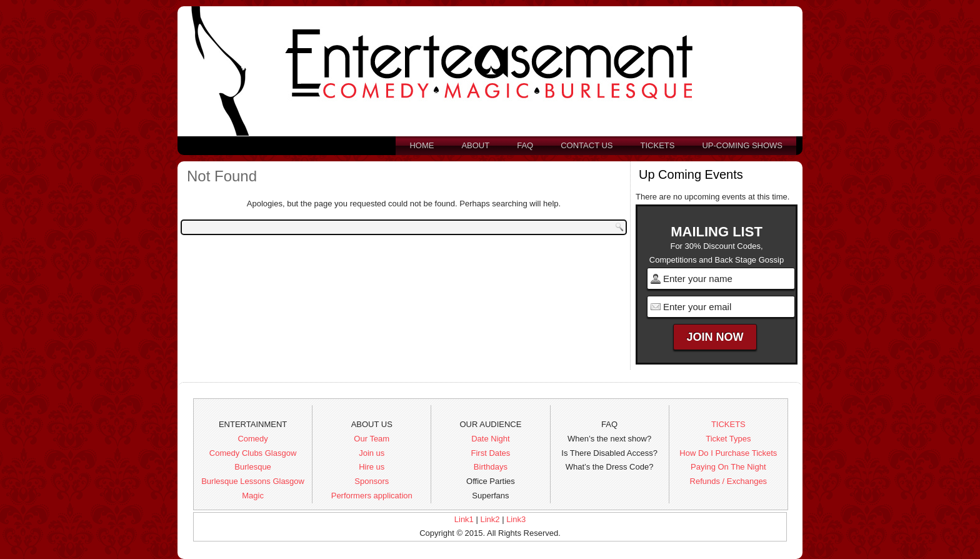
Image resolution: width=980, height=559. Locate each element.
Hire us (372, 467)
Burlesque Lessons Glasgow (253, 481)
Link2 (490, 519)
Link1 (464, 519)
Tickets (658, 145)
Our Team (372, 439)
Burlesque (253, 467)
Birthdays (491, 467)
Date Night (490, 439)
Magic (253, 496)
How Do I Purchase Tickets (728, 453)
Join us (372, 453)
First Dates (491, 453)
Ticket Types (728, 439)
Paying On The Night (728, 467)
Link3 (516, 519)
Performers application (372, 496)
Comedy (252, 439)
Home (422, 145)
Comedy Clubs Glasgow (253, 453)
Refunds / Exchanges (729, 481)
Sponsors (372, 481)
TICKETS (728, 424)
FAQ (525, 145)
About (475, 145)
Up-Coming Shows (742, 145)
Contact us (587, 145)
